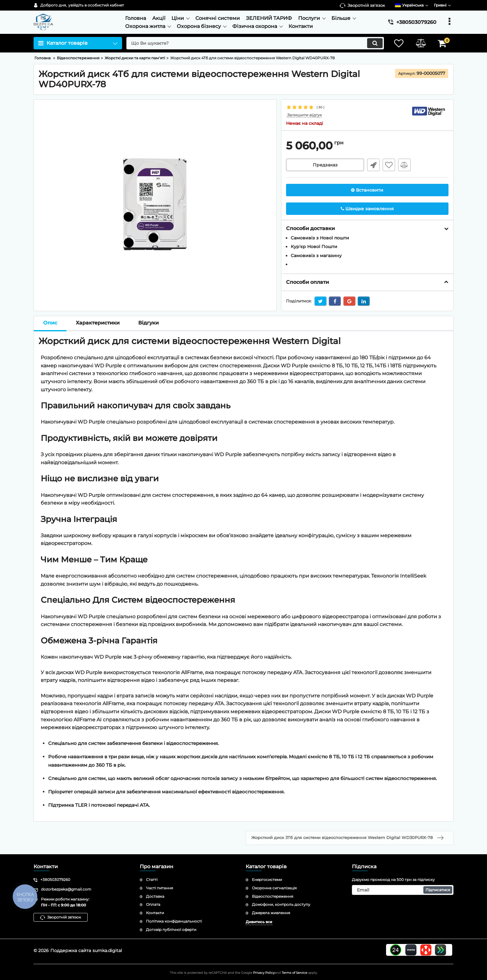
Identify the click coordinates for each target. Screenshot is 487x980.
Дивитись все (259, 922)
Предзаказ (325, 165)
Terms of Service (294, 973)
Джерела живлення (271, 913)
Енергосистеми (267, 880)
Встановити (367, 190)
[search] (255, 43)
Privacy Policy (264, 973)
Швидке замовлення (373, 165)
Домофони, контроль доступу (281, 904)
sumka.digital (107, 951)
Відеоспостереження (273, 896)
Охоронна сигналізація (274, 888)
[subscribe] (403, 890)
